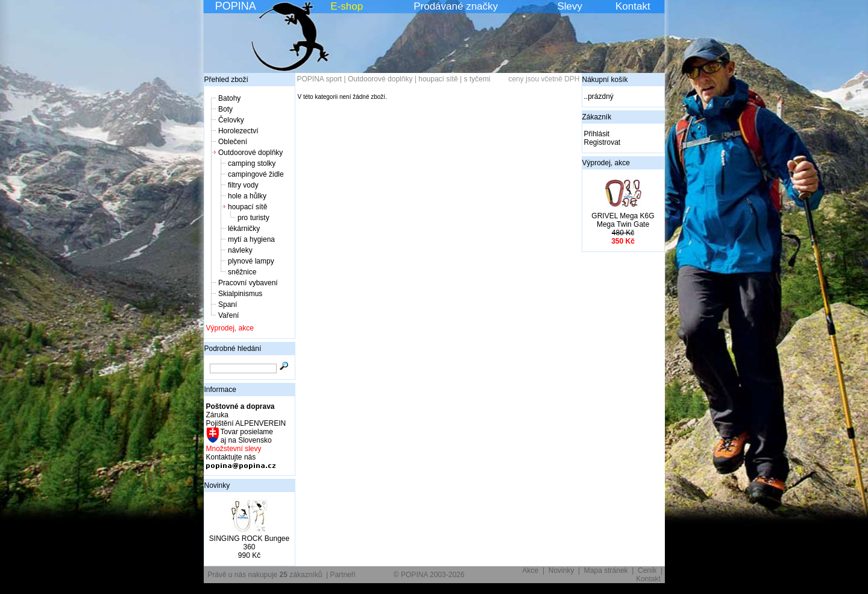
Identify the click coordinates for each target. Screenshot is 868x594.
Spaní (228, 305)
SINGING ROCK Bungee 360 (249, 543)
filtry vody (243, 185)
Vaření (228, 315)
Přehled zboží (226, 80)
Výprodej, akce (230, 328)
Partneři (342, 575)
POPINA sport (320, 79)
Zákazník (597, 117)
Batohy (229, 98)
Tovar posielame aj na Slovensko (246, 436)
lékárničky (244, 229)
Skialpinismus (240, 294)
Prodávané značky (456, 6)
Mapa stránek (606, 570)
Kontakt (633, 6)
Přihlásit (597, 134)
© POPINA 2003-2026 (429, 575)
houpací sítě (247, 207)
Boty (225, 109)
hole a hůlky (247, 196)
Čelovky (231, 120)
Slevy (570, 6)
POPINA (236, 6)
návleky (240, 250)
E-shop (347, 6)
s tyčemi (477, 79)
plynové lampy (251, 261)
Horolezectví (238, 131)
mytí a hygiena (251, 239)
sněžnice (242, 272)
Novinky (217, 485)
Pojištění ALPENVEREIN (246, 423)
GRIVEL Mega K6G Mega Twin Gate (623, 220)
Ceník (647, 570)
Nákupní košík (605, 80)
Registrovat (602, 142)
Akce (531, 570)
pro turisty (253, 218)
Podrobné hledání (233, 349)
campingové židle (256, 174)
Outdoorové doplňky (250, 153)
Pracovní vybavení (248, 283)
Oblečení (233, 142)
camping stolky (252, 163)
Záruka (217, 415)
